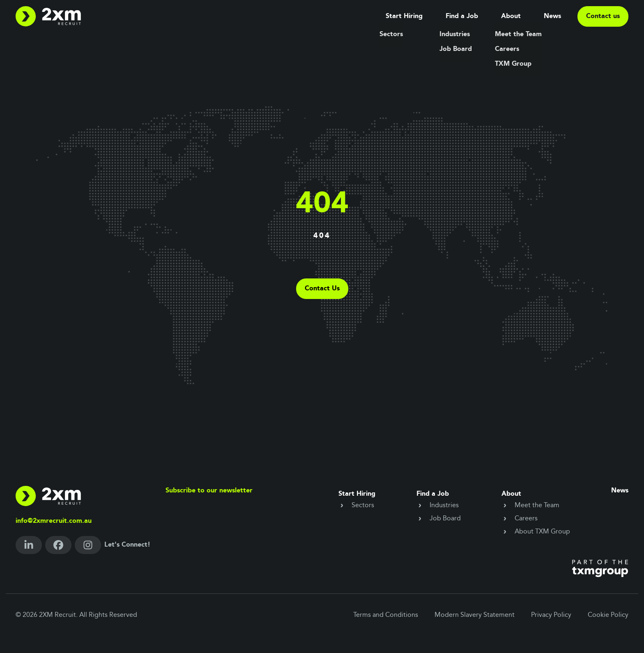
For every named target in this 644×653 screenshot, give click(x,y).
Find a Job (462, 16)
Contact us (603, 16)
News (552, 16)
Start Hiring (404, 16)
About (511, 16)
